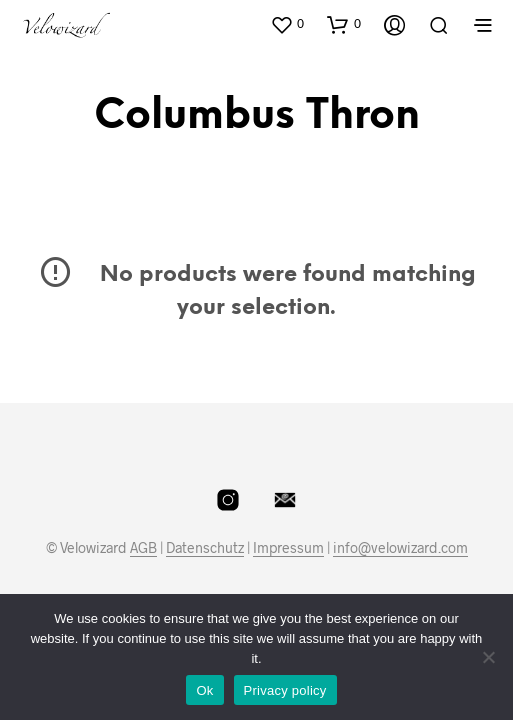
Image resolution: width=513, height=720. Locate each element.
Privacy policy (285, 690)
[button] (287, 24)
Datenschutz (205, 548)
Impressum (288, 548)
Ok (204, 690)
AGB (143, 548)
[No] (488, 657)
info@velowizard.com (400, 548)
